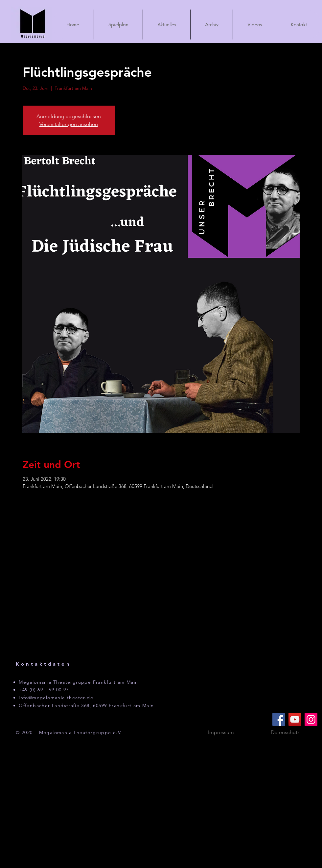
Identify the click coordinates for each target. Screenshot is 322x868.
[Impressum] (221, 733)
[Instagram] (311, 719)
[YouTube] (295, 719)
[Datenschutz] (285, 733)
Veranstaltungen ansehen (69, 124)
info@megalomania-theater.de (56, 698)
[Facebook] (279, 719)
